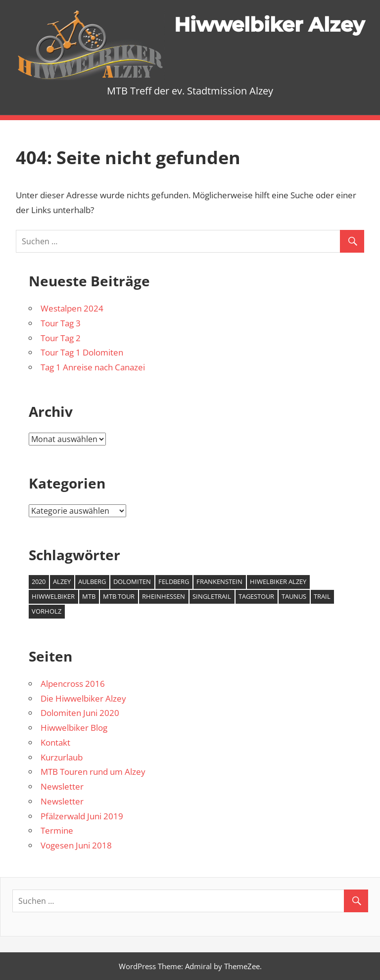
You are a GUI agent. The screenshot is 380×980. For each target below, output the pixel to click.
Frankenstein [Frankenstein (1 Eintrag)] (219, 581)
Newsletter (62, 786)
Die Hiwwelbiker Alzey (83, 698)
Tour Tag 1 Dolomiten (82, 352)
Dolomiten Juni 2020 (80, 713)
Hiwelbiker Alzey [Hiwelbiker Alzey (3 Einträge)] (278, 581)
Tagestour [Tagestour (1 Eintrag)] (256, 596)
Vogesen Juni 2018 (76, 845)
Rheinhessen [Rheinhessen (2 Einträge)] (164, 596)
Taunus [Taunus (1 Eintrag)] (294, 596)
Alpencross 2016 (73, 684)
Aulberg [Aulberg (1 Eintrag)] (92, 581)
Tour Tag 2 (61, 338)
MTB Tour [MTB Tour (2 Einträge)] (119, 596)
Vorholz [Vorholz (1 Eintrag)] (47, 611)
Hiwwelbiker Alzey (269, 24)
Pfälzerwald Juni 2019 (82, 816)
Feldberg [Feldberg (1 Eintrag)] (174, 581)
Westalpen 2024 (72, 308)
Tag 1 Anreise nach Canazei (93, 367)
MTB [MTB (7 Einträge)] (89, 596)
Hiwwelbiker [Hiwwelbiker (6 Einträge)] (53, 596)
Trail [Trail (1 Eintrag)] (322, 596)
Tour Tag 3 (61, 323)
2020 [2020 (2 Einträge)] (39, 581)
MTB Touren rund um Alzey (93, 772)
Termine (57, 830)
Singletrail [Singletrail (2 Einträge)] (212, 596)
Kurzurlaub (62, 757)
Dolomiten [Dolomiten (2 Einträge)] (132, 581)
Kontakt (55, 742)
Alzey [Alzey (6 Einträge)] (62, 581)
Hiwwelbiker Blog (74, 728)
